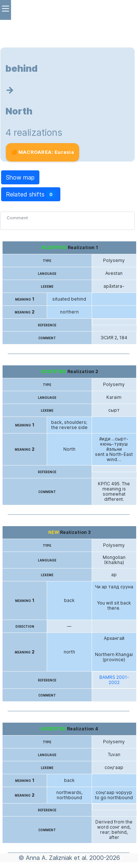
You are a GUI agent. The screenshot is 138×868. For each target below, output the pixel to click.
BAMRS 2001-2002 (114, 680)
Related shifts (31, 194)
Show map (20, 177)
